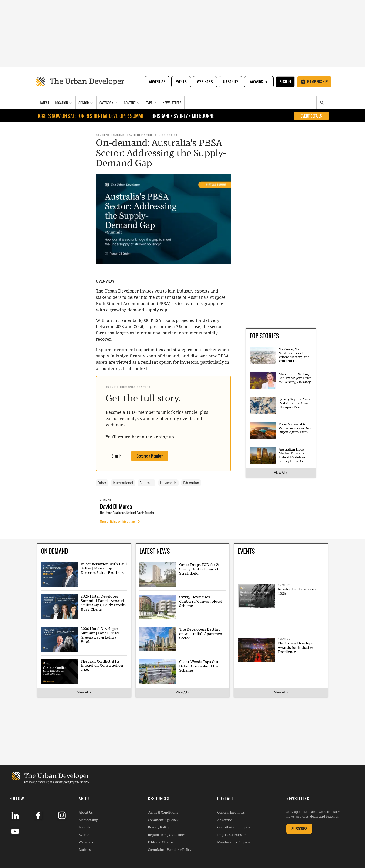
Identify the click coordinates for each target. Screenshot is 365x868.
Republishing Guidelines (167, 835)
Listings (85, 850)
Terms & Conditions (163, 812)
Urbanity (231, 82)
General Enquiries (231, 812)
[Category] (109, 103)
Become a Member (150, 456)
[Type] (152, 103)
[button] (110, 799)
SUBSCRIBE (299, 829)
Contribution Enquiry (234, 827)
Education (191, 483)
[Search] (322, 103)
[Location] (64, 103)
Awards (259, 82)
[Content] (132, 103)
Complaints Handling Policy (170, 850)
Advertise (157, 82)
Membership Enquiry (233, 842)
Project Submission (232, 835)
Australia (147, 483)
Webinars (205, 82)
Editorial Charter (161, 842)
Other (102, 483)
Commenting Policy (163, 820)
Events (181, 82)
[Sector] (86, 103)
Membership (314, 82)
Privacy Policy (158, 827)
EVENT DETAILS (311, 116)
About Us (86, 812)
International (123, 483)
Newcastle (168, 483)
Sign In (285, 82)
